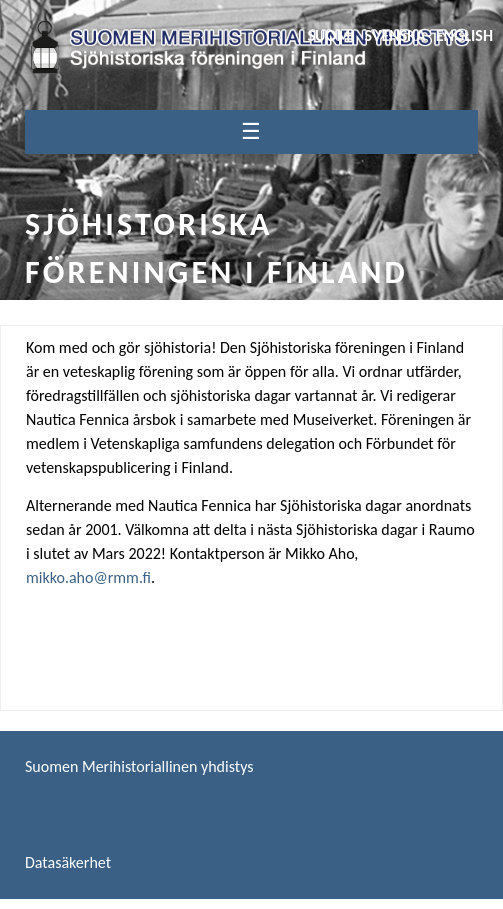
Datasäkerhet (68, 862)
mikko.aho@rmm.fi (88, 577)
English (464, 35)
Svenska (395, 35)
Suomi (330, 35)
